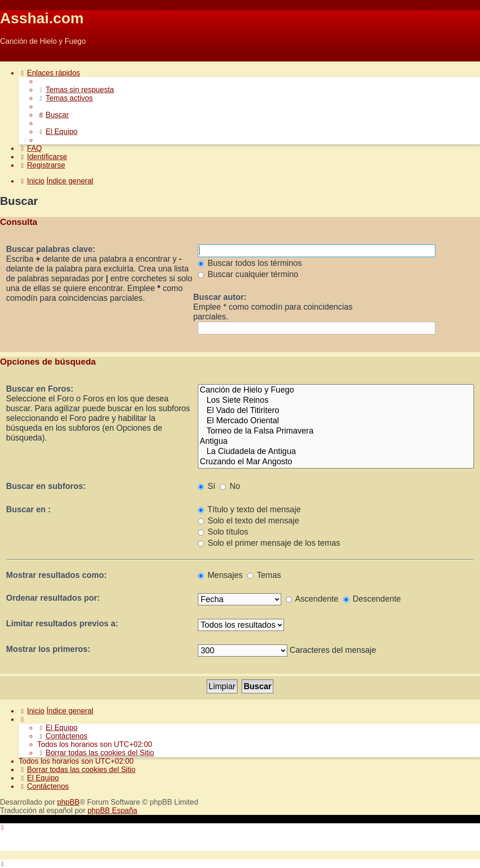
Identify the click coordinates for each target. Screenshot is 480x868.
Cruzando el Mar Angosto (336, 462)
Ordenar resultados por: (53, 598)
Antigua (336, 441)
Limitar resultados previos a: (62, 624)
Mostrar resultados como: (56, 575)
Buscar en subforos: (46, 486)
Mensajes (220, 575)
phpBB (68, 802)
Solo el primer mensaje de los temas (269, 543)
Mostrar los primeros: (48, 649)
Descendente (372, 599)
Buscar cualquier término (248, 274)
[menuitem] (76, 90)
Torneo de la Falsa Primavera (336, 431)
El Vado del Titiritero (336, 411)
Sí (207, 486)
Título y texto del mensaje (249, 509)
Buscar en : (28, 509)
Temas (264, 575)
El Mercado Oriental (336, 421)
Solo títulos (223, 532)
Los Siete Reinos (336, 400)
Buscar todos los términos (250, 263)
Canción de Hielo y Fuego (336, 390)
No (230, 486)
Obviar (11, 57)
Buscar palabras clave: (51, 249)
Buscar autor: (220, 297)
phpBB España (112, 810)
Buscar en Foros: (40, 389)
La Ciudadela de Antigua (336, 452)
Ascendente (312, 599)
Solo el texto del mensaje (248, 521)
